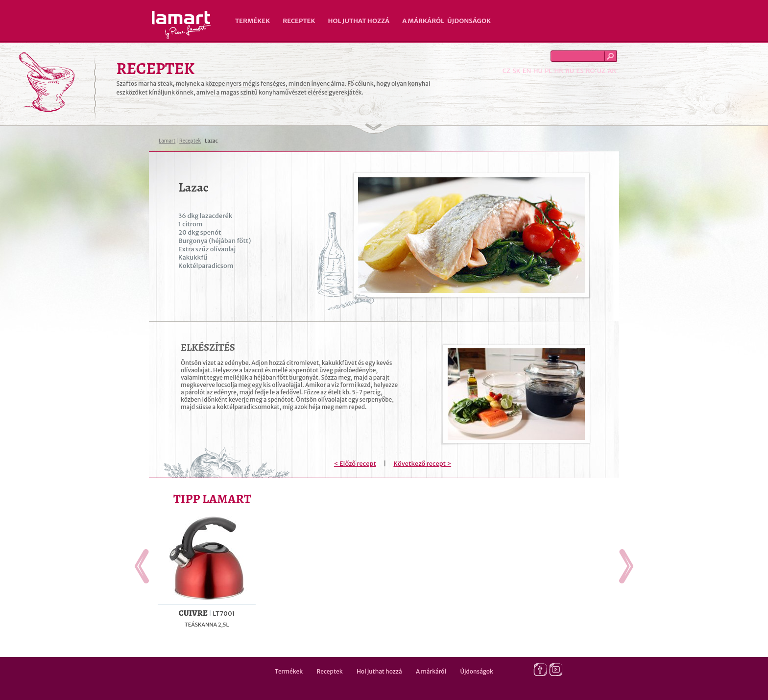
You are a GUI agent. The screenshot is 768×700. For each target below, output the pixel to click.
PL (548, 71)
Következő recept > (422, 464)
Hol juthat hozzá (359, 21)
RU (570, 71)
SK (516, 71)
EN (527, 71)
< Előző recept (355, 464)
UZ (601, 71)
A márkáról (423, 21)
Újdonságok (469, 21)
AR (612, 71)
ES (580, 71)
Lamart (181, 25)
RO (590, 71)
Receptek (299, 21)
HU (538, 71)
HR (558, 71)
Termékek (252, 21)
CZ (506, 71)
